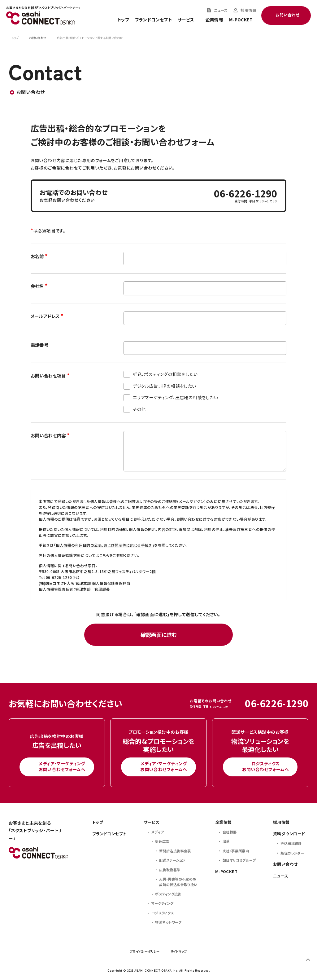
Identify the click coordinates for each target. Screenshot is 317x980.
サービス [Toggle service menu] (186, 20)
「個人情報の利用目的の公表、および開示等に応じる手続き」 (104, 545)
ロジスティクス (163, 913)
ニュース (221, 10)
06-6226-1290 (246, 194)
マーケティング (163, 903)
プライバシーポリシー (145, 951)
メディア (158, 832)
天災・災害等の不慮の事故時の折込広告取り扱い (178, 882)
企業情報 (215, 20)
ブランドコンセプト (154, 20)
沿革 (226, 841)
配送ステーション (172, 860)
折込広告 (162, 841)
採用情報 (248, 10)
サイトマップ (179, 951)
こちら (104, 555)
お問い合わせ (285, 864)
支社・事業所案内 (236, 851)
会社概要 (230, 832)
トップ (123, 20)
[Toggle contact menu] (286, 15)
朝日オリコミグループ (239, 860)
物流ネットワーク (168, 922)
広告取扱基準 (170, 870)
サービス (152, 822)
